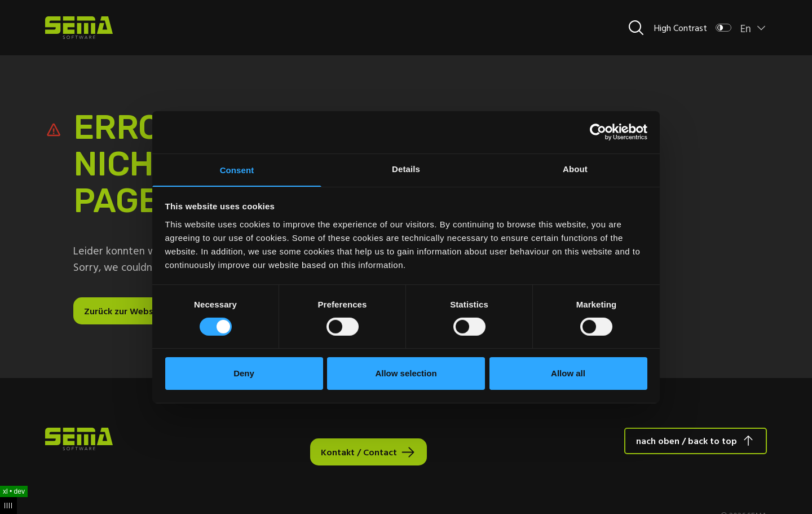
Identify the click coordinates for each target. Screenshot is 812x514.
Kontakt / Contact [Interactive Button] (359, 452)
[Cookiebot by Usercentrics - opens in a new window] (598, 131)
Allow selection (406, 374)
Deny (244, 374)
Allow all (568, 374)
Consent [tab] (237, 170)
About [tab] (575, 168)
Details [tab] (406, 168)
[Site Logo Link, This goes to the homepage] (79, 28)
